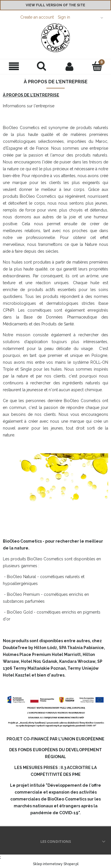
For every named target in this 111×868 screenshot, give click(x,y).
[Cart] (97, 66)
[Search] (42, 66)
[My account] (69, 66)
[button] (14, 67)
